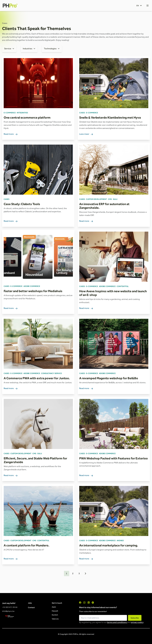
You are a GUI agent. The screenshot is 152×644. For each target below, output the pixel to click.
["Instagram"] (84, 603)
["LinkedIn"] (89, 603)
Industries (28, 49)
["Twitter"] (93, 603)
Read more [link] (11, 134)
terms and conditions (117, 622)
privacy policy (137, 622)
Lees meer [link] (86, 134)
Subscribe (135, 618)
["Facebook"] (80, 603)
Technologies (50, 49)
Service (8, 49)
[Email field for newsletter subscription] (103, 618)
